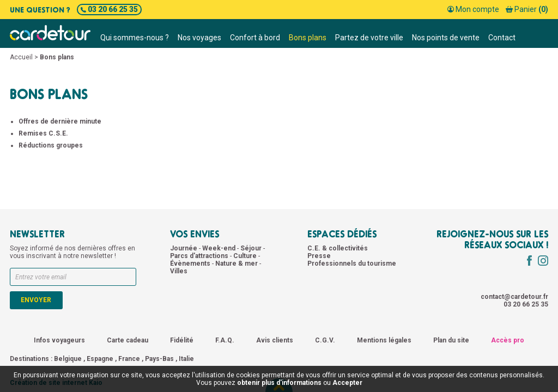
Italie (186, 359)
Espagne (100, 359)
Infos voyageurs (59, 340)
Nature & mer (237, 264)
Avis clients (275, 340)
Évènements (191, 264)
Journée (184, 248)
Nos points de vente (446, 38)
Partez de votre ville (369, 38)
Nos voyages (199, 38)
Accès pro (508, 340)
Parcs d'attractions (200, 256)
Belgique (68, 359)
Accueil (21, 57)
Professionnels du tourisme (352, 264)
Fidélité (182, 340)
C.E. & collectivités (338, 248)
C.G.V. (325, 340)
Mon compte (473, 9)
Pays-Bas (159, 359)
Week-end (220, 248)
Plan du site (451, 340)
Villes (179, 271)
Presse (319, 256)
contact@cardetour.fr (514, 297)
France (129, 359)
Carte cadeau (128, 340)
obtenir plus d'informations (279, 383)
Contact (502, 38)
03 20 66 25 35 (109, 9)
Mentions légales (384, 340)
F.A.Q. (225, 340)
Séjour (252, 248)
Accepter (347, 383)
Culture (246, 256)
